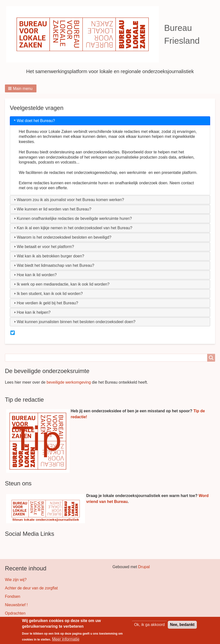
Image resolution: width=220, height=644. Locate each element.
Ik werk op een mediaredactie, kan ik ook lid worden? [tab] (61, 284)
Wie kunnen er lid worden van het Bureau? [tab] (52, 209)
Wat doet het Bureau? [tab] (34, 120)
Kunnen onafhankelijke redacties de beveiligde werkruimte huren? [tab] (72, 218)
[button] (21, 88)
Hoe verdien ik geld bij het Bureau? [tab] (45, 303)
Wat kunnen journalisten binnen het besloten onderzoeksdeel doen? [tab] (74, 322)
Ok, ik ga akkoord (149, 625)
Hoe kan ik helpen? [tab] (32, 312)
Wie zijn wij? (16, 580)
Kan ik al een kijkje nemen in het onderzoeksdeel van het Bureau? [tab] (73, 228)
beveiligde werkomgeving (69, 382)
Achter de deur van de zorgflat (31, 588)
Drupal (144, 567)
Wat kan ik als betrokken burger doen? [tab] (48, 256)
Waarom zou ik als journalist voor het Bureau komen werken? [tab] (68, 200)
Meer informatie (66, 640)
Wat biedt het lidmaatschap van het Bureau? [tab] (53, 265)
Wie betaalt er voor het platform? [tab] (43, 247)
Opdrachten (15, 613)
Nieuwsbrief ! (16, 605)
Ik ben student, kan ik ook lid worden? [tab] (48, 294)
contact (187, 183)
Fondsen (13, 596)
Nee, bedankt (182, 625)
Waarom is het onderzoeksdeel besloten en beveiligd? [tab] (62, 237)
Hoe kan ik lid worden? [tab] (35, 275)
